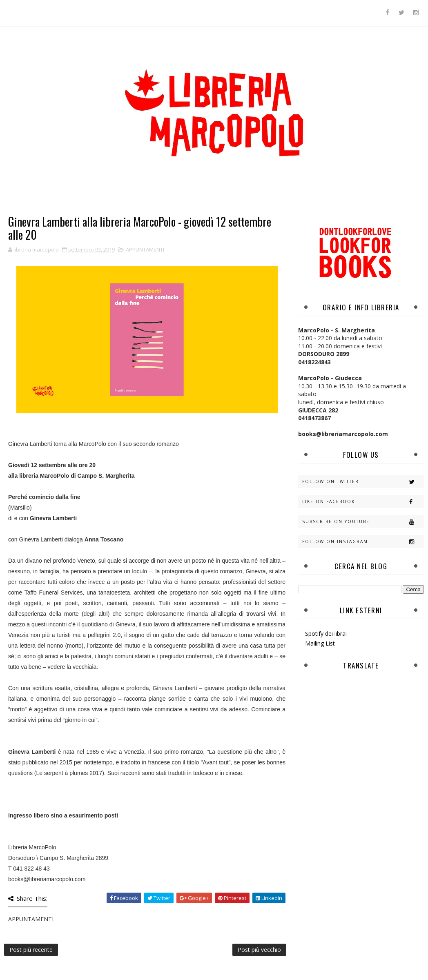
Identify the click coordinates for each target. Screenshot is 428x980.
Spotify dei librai (326, 634)
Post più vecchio (259, 950)
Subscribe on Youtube (363, 522)
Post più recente (31, 950)
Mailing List (320, 643)
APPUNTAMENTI (145, 249)
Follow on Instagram (363, 542)
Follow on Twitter (363, 482)
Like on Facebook (363, 502)
